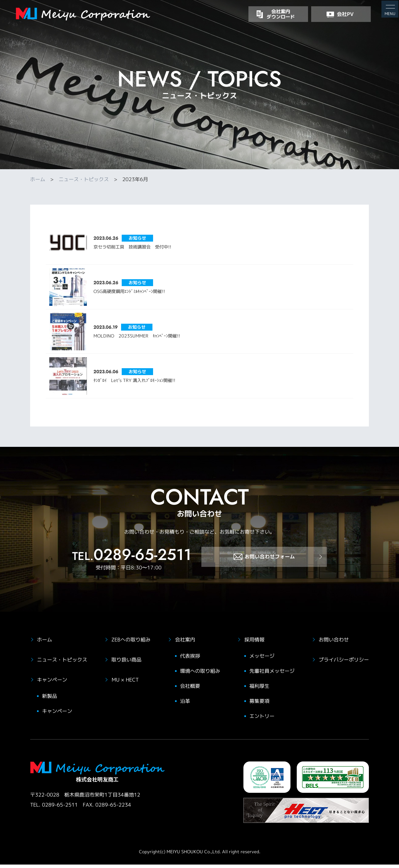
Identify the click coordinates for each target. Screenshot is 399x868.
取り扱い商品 (126, 663)
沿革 (185, 705)
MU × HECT (125, 683)
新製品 (50, 700)
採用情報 (254, 643)
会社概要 (190, 690)
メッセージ (262, 660)
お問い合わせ (334, 643)
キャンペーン (52, 683)
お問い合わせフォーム (264, 563)
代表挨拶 (190, 660)
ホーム (38, 179)
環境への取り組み (200, 675)
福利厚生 (259, 690)
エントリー (262, 720)
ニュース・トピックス (84, 179)
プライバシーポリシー (344, 663)
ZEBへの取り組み (131, 643)
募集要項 (259, 705)
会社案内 (185, 643)
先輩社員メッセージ (272, 675)
